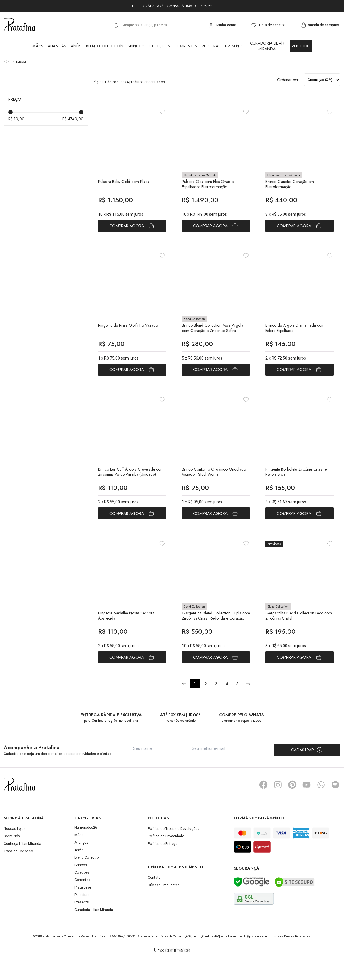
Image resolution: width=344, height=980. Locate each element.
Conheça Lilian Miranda (22, 862)
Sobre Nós (12, 855)
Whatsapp (321, 803)
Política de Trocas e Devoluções (174, 847)
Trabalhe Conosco (18, 870)
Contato (154, 896)
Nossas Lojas (15, 847)
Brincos (136, 46)
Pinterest (292, 803)
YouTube (307, 803)
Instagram (278, 803)
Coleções (160, 46)
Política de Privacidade (166, 855)
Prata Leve (83, 906)
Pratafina (20, 25)
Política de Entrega (163, 862)
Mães (38, 46)
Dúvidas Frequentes (164, 903)
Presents (234, 46)
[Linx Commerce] (172, 969)
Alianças (57, 46)
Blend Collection (105, 46)
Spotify (335, 803)
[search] (116, 26)
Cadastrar (307, 769)
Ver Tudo (301, 46)
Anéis (76, 46)
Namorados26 (86, 846)
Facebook (263, 803)
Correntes (186, 46)
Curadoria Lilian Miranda (267, 46)
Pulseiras (211, 46)
